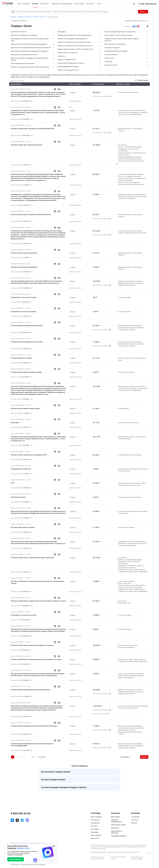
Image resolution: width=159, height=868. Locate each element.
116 (33, 757)
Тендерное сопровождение (62, 4)
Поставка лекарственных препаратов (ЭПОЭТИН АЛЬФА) (31, 215)
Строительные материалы (127, 581)
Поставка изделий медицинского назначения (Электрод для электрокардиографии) (32, 745)
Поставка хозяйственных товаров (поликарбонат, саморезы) (32, 645)
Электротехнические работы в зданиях (131, 174)
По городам (95, 829)
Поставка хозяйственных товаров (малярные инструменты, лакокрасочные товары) (37, 582)
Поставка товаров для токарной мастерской (26, 145)
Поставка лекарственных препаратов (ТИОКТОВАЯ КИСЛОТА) (33, 129)
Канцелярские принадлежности (129, 423)
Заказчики (94, 832)
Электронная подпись (119, 825)
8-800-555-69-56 (21, 814)
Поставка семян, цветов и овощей (23, 527)
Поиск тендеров (24, 4)
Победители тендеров (118, 836)
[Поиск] (13, 12)
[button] (134, 4)
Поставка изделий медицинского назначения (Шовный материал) (34, 726)
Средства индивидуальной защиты (130, 157)
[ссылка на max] (27, 820)
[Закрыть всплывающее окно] (54, 846)
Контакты (90, 4)
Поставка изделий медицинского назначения (27, 326)
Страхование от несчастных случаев (23, 297)
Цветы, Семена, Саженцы (126, 372)
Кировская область (75, 101)
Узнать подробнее (16, 859)
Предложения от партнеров (117, 832)
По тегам (94, 826)
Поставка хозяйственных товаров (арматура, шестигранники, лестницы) (36, 659)
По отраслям (95, 820)
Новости (134, 823)
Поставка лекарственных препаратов (24, 253)
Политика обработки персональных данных (98, 858)
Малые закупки (96, 835)
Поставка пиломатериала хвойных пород (25, 408)
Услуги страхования (125, 297)
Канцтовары (15, 423)
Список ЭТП (95, 838)
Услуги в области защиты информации (131, 674)
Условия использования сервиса (118, 858)
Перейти (144, 757)
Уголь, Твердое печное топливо (128, 92)
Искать (143, 12)
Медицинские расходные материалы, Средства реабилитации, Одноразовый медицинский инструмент (131, 161)
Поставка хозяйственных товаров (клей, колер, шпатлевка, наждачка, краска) (38, 601)
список (141, 859)
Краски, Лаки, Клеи (124, 583)
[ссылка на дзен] (17, 820)
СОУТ (13, 483)
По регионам (95, 823)
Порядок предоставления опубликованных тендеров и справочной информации (115, 852)
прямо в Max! (23, 848)
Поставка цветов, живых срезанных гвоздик (26, 372)
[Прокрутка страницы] (149, 853)
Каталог (35, 4)
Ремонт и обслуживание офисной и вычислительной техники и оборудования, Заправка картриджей (132, 178)
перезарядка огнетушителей (21, 469)
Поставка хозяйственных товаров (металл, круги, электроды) (32, 558)
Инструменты (123, 145)
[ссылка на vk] (12, 820)
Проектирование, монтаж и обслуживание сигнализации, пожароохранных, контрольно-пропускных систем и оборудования (133, 112)
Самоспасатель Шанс (18, 497)
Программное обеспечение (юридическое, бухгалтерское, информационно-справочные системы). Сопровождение (133, 196)
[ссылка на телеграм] (22, 820)
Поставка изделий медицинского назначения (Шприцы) (30, 690)
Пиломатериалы (124, 408)
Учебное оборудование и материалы (130, 455)
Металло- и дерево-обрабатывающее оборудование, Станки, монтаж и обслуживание (130, 149)
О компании (135, 817)
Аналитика (45, 4)
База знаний (79, 4)
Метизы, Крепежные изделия (128, 645)
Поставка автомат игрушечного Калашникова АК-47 (29, 455)
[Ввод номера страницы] (135, 757)
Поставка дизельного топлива (21, 358)
